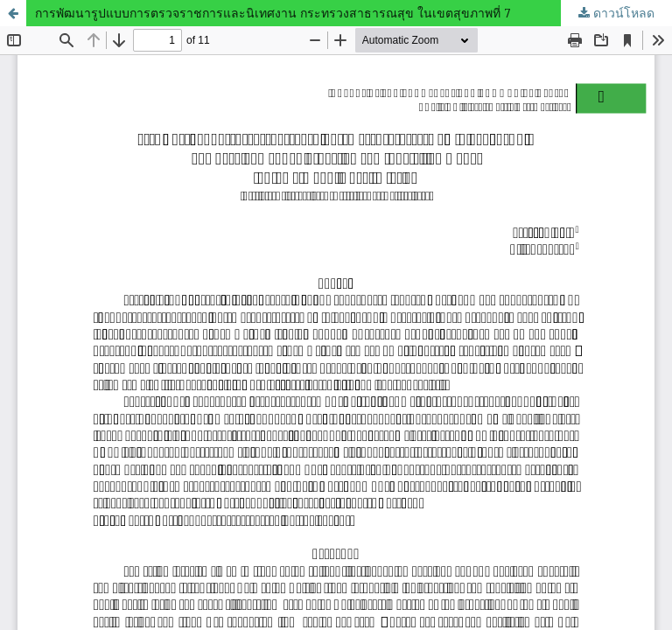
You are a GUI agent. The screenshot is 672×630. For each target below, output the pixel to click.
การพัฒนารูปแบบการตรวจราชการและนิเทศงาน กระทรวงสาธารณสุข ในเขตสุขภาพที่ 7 (273, 13)
